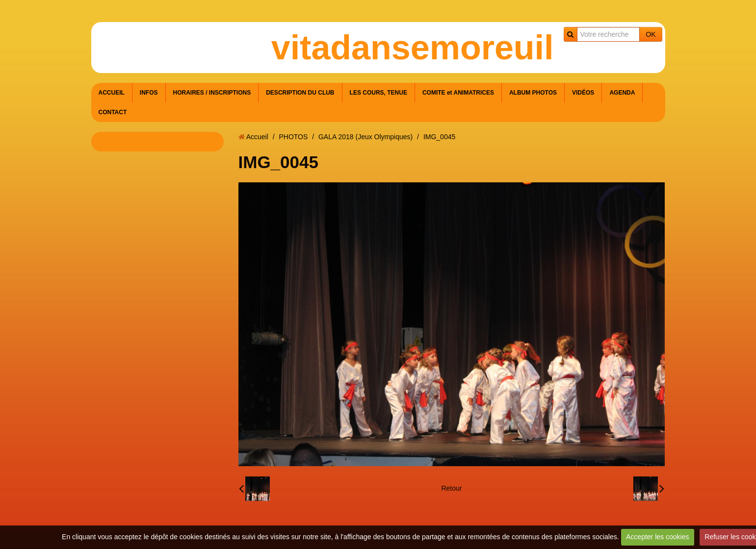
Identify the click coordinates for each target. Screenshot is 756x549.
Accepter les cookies (657, 537)
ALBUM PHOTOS (533, 93)
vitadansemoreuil (413, 48)
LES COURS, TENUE (378, 93)
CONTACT (113, 112)
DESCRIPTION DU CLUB (300, 93)
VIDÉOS (583, 93)
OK (651, 34)
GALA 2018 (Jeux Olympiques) (365, 137)
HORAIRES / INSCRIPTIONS (212, 93)
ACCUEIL (112, 93)
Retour (451, 488)
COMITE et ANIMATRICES (458, 93)
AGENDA (622, 93)
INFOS (149, 93)
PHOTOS (293, 137)
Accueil (257, 137)
